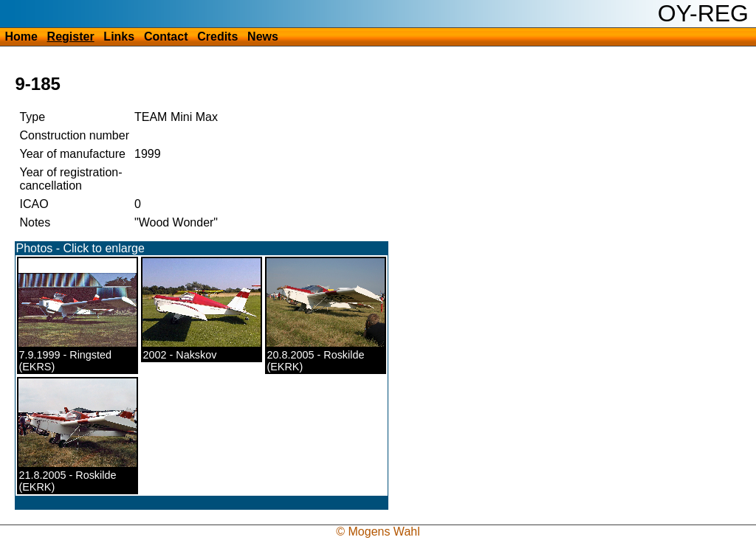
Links (119, 37)
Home (21, 37)
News (263, 37)
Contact (166, 37)
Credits (217, 37)
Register (71, 37)
